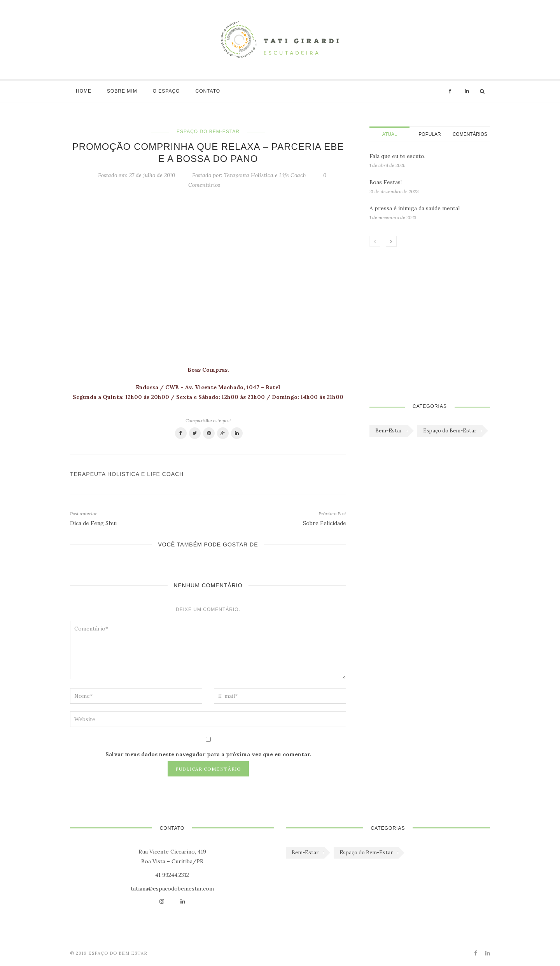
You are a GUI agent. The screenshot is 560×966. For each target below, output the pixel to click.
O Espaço (166, 91)
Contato (208, 91)
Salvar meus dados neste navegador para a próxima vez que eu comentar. (208, 754)
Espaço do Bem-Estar (208, 132)
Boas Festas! (386, 182)
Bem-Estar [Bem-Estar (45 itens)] (389, 431)
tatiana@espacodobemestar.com (172, 889)
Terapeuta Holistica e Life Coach (265, 175)
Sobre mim (122, 91)
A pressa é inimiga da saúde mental (415, 208)
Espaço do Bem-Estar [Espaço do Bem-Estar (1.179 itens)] (450, 431)
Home (84, 91)
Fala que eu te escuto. (397, 156)
